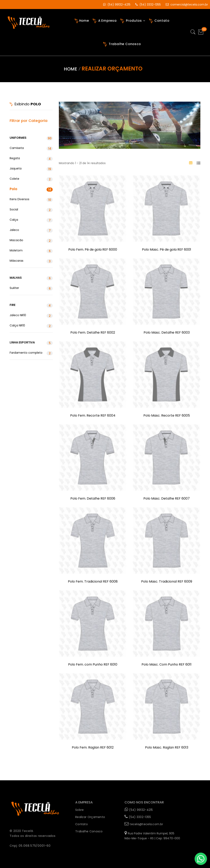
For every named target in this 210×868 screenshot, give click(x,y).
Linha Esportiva (31, 343)
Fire (31, 305)
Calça (31, 220)
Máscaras (31, 261)
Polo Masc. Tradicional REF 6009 (166, 582)
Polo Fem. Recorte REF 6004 (93, 416)
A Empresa (105, 21)
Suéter (31, 288)
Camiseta (31, 148)
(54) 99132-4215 (115, 5)
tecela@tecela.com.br (144, 824)
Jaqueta (31, 169)
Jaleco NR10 (31, 315)
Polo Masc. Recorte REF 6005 (167, 416)
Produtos (133, 21)
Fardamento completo (31, 353)
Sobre (80, 810)
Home (82, 21)
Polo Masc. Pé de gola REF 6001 (167, 250)
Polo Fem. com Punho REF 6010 (93, 665)
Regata (31, 158)
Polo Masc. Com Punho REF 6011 (167, 665)
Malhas (31, 278)
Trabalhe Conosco (122, 44)
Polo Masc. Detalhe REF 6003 (167, 333)
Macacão (31, 240)
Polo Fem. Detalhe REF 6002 (93, 333)
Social (31, 210)
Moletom (31, 251)
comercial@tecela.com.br (185, 5)
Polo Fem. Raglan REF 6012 (93, 748)
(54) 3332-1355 (146, 5)
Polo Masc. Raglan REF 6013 (166, 748)
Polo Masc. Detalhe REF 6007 (166, 499)
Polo (31, 189)
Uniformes (31, 138)
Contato (159, 21)
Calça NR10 (31, 326)
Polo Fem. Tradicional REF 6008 (93, 582)
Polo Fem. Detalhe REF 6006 (93, 499)
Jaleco (31, 230)
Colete (31, 179)
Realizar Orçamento (90, 817)
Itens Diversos (31, 199)
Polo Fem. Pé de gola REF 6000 (93, 250)
